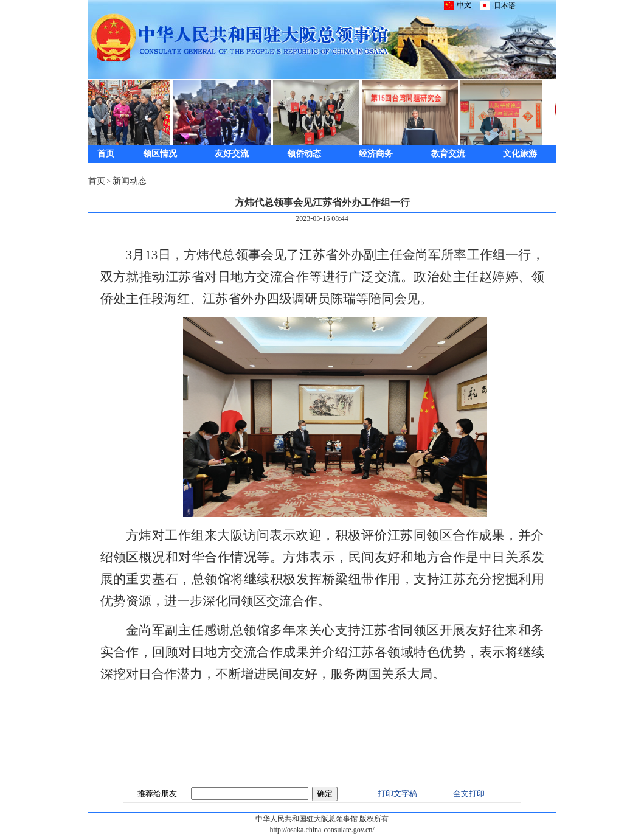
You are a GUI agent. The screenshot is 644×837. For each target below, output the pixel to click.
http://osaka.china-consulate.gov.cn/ (322, 830)
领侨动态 (304, 154)
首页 (106, 154)
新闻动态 (130, 181)
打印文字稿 (397, 794)
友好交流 (232, 154)
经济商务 (376, 154)
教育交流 (448, 154)
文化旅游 (520, 154)
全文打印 (469, 794)
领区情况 (160, 154)
